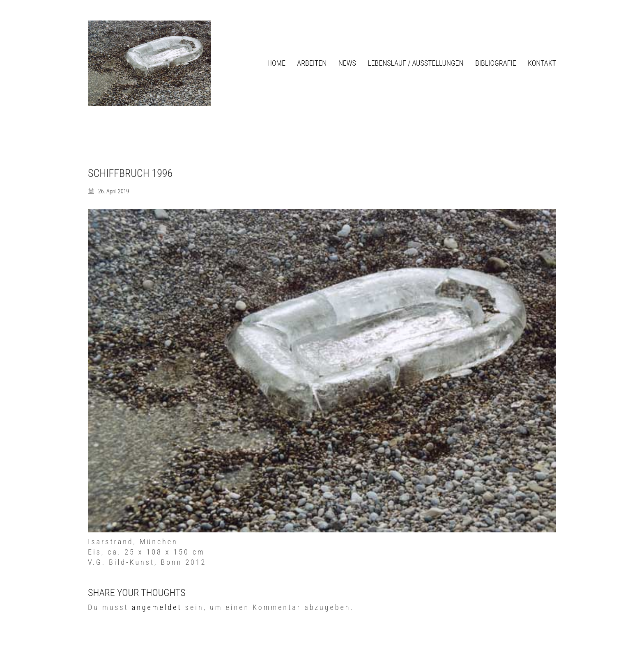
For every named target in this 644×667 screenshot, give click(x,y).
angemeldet (157, 607)
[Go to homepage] (149, 63)
